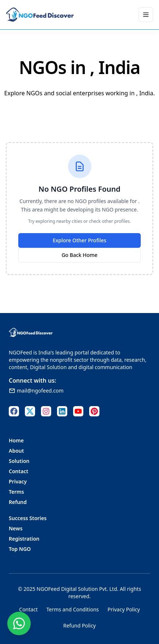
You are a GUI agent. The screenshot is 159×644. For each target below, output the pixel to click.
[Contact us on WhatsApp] (19, 623)
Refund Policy (79, 625)
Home (16, 440)
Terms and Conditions (73, 609)
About (16, 451)
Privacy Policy (124, 609)
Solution (19, 461)
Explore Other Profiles (79, 240)
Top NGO (20, 549)
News (16, 528)
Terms (16, 492)
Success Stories (28, 518)
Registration (24, 539)
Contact (18, 471)
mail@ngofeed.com (36, 391)
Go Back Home (79, 255)
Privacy (18, 481)
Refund (18, 502)
